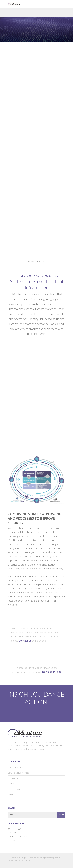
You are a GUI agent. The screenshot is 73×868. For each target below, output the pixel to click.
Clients (11, 783)
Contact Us (25, 641)
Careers (12, 794)
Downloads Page (52, 672)
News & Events (15, 789)
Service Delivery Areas (18, 773)
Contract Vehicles (16, 778)
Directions (13, 840)
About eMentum (15, 767)
